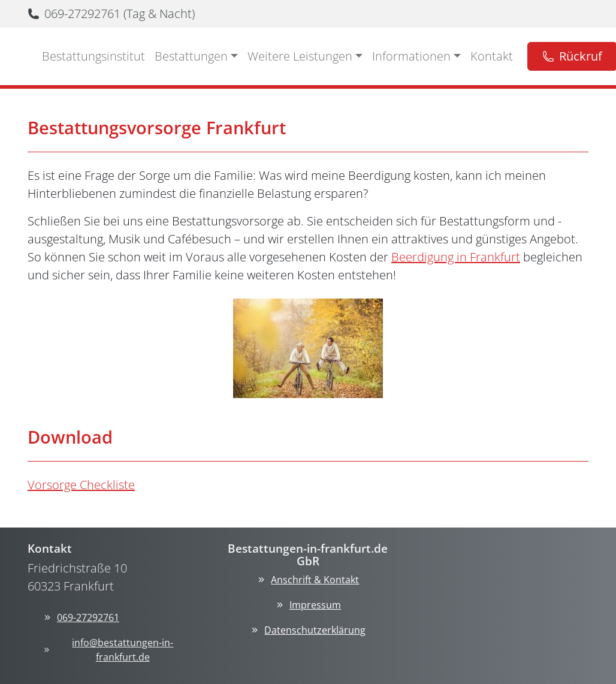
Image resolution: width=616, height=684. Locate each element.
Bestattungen (191, 56)
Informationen (411, 56)
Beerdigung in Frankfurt (456, 257)
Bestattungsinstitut (93, 56)
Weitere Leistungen (300, 56)
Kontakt (492, 56)
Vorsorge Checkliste (81, 485)
